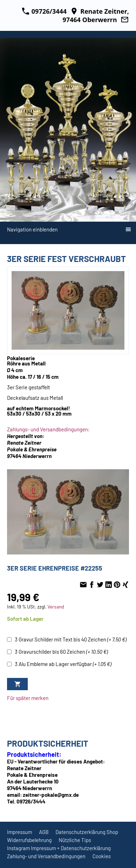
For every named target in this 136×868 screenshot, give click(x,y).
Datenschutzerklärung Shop (87, 832)
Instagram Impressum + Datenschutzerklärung (59, 848)
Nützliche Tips (75, 840)
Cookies (102, 856)
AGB (44, 832)
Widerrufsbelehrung (29, 840)
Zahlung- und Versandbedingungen (46, 856)
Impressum (20, 832)
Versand (56, 607)
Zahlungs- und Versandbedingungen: (48, 429)
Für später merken (28, 698)
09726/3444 (44, 11)
